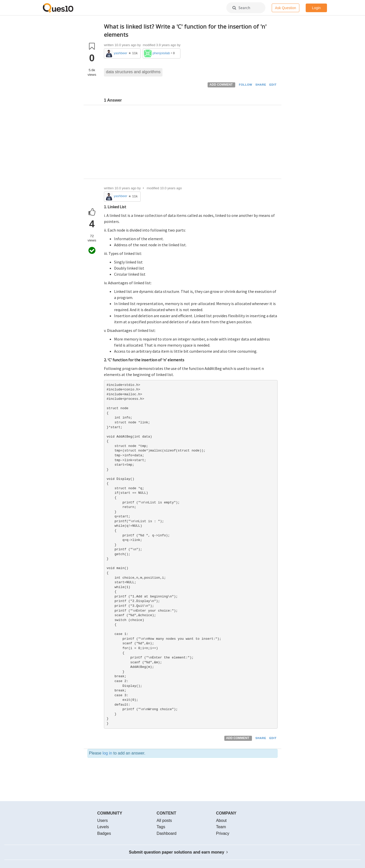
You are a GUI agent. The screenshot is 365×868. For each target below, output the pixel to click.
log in (107, 753)
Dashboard (167, 833)
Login (316, 8)
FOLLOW (245, 85)
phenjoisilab (161, 53)
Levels (103, 827)
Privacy (223, 833)
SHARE (261, 85)
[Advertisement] (191, 143)
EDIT (273, 85)
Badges (104, 833)
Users (103, 820)
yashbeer (121, 53)
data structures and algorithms (133, 72)
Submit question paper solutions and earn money (179, 852)
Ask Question (286, 8)
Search (241, 8)
